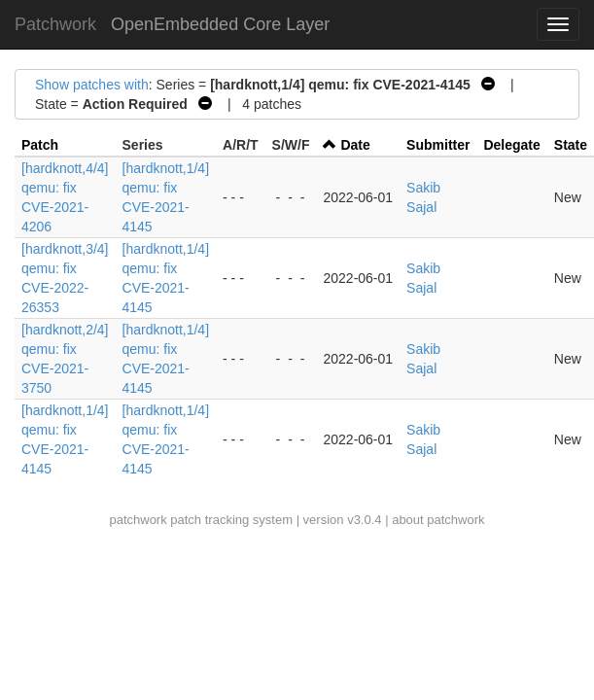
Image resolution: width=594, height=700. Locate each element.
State (571, 145)
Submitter (438, 145)
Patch (40, 145)
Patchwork (55, 24)
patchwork (138, 520)
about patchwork (438, 520)
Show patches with (92, 85)
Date (355, 145)
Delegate (511, 145)
